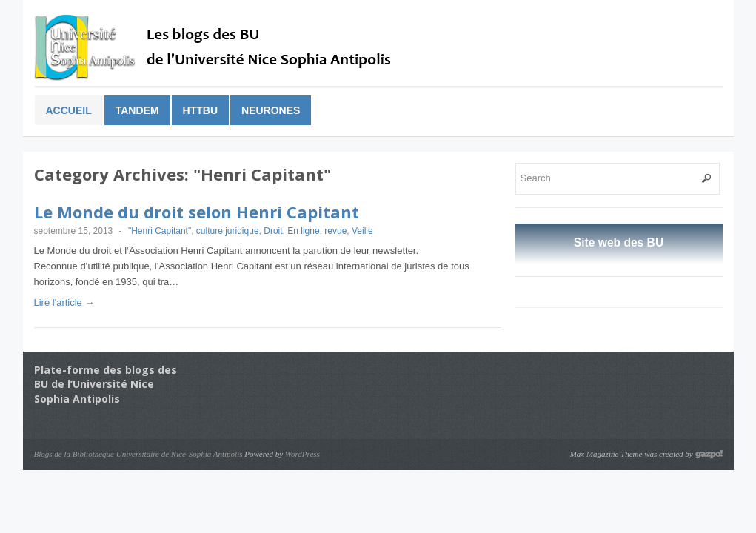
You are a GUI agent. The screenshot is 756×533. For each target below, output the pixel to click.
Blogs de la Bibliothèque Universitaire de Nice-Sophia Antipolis (138, 454)
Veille (362, 231)
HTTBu (200, 110)
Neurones (271, 110)
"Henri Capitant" (160, 231)
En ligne (303, 231)
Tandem (137, 110)
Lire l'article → (64, 302)
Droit (273, 231)
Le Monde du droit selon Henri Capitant (197, 212)
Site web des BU (619, 242)
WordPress (302, 454)
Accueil (69, 110)
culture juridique (228, 231)
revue (335, 231)
